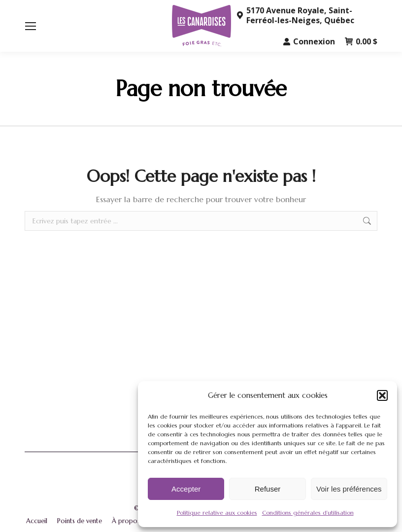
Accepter (186, 489)
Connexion (309, 41)
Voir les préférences (349, 489)
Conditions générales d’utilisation (308, 513)
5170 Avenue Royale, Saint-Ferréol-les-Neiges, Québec (295, 15)
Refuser (268, 489)
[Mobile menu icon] (31, 26)
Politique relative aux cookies (217, 513)
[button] (382, 395)
